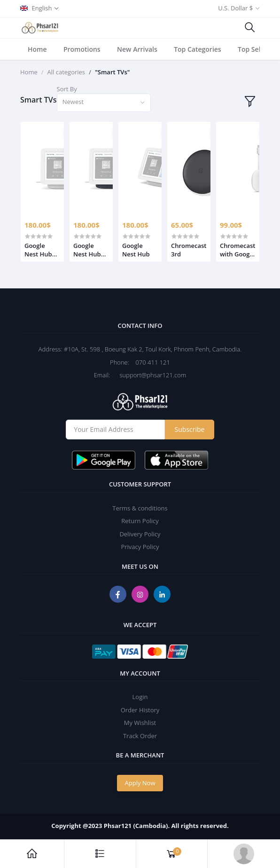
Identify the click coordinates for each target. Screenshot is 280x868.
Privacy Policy (140, 547)
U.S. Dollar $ (235, 8)
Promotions (82, 49)
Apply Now (140, 783)
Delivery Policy (140, 534)
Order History (140, 710)
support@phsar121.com (149, 375)
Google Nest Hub (136, 250)
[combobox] (104, 103)
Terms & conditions (140, 508)
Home (37, 49)
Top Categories (198, 49)
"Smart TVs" (112, 72)
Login (140, 697)
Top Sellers (255, 49)
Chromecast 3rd (189, 250)
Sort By (67, 89)
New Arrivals (137, 49)
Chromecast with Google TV (237, 250)
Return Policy (140, 521)
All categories (66, 72)
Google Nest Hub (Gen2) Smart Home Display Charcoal (87, 250)
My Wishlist (140, 723)
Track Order (140, 736)
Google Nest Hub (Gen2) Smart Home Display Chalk (38, 250)
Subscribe (190, 429)
